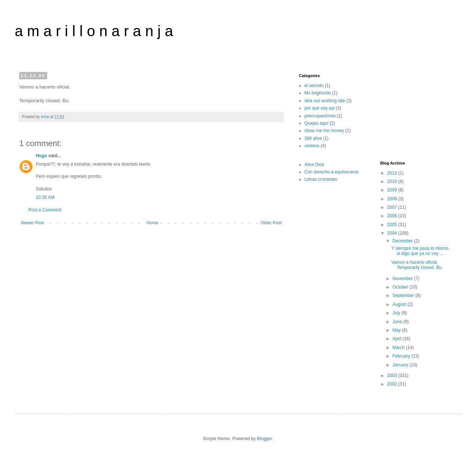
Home (152, 223)
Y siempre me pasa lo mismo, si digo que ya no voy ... (420, 251)
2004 (393, 233)
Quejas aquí (316, 123)
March (399, 348)
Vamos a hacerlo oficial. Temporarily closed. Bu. (417, 265)
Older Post (271, 223)
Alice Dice (314, 165)
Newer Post (32, 223)
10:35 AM (45, 197)
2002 (393, 384)
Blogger (264, 439)
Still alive (313, 138)
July (397, 313)
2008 (393, 199)
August (400, 304)
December (403, 241)
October (401, 287)
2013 (393, 173)
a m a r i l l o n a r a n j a (94, 31)
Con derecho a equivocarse (332, 172)
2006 (393, 216)
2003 (393, 376)
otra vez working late (325, 101)
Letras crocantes (321, 179)
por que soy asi (319, 108)
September (404, 296)
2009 (393, 190)
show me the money (324, 131)
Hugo (42, 156)
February (402, 356)
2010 (393, 182)
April (397, 339)
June (398, 322)
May (397, 330)
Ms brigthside (318, 93)
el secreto (314, 86)
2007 (393, 207)
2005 (393, 225)
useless (312, 146)
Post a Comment (45, 210)
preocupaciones (320, 116)
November (403, 279)
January (401, 365)
